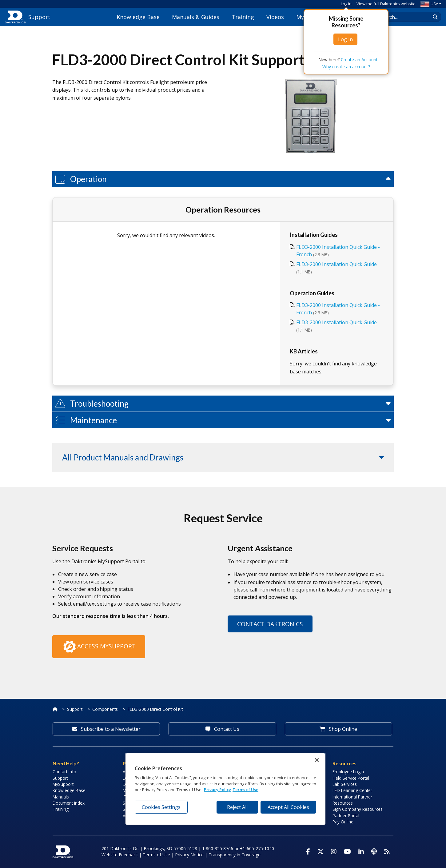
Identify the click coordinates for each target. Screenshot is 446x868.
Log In (346, 4)
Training (243, 17)
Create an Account (359, 60)
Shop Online (338, 729)
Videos (275, 17)
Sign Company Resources (358, 809)
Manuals (61, 797)
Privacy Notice (189, 855)
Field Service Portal (351, 778)
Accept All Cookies (288, 807)
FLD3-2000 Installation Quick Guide (336, 264)
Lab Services (345, 784)
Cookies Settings (161, 807)
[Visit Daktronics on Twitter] (321, 852)
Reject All (237, 807)
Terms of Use (156, 855)
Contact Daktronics (270, 624)
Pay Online (343, 822)
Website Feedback (120, 855)
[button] (223, 179)
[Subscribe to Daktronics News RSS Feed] (387, 852)
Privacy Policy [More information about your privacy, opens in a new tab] (217, 790)
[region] (225, 789)
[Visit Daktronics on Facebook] (308, 852)
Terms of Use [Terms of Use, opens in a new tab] (245, 790)
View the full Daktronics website (386, 4)
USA (429, 4)
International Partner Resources (352, 800)
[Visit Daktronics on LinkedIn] (361, 852)
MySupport (63, 784)
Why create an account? (346, 67)
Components (105, 709)
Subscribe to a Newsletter (106, 729)
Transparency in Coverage (235, 855)
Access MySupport (99, 647)
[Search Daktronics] (406, 17)
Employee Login (348, 772)
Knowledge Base (138, 17)
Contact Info (64, 772)
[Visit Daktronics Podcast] (374, 852)
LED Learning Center (352, 790)
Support (75, 709)
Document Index (69, 803)
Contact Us (222, 729)
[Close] (317, 760)
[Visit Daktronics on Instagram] (334, 852)
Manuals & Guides (196, 17)
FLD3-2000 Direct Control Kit (155, 709)
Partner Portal (346, 816)
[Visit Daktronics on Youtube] (347, 852)
